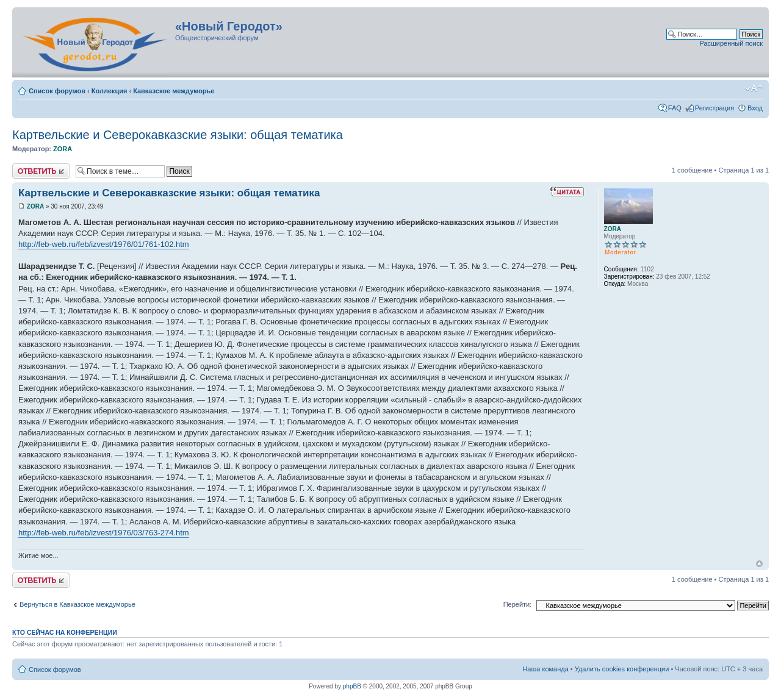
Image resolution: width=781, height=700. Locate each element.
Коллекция (110, 91)
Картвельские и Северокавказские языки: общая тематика (178, 135)
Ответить (41, 171)
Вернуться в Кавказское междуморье (77, 604)
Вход (755, 108)
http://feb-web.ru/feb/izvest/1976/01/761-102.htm (104, 244)
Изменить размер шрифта (754, 88)
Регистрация (714, 108)
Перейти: (518, 604)
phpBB (352, 686)
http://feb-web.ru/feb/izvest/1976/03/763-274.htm (104, 533)
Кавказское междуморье (174, 91)
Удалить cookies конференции (622, 669)
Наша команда (545, 669)
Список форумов (57, 91)
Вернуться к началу (759, 564)
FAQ (675, 108)
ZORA (63, 149)
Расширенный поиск (731, 43)
